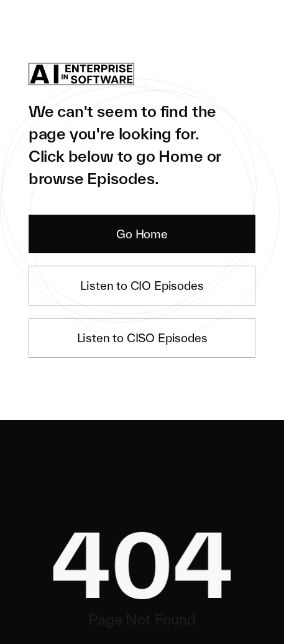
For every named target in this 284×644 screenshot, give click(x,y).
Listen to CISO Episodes (142, 338)
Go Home (142, 234)
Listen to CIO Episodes (142, 286)
